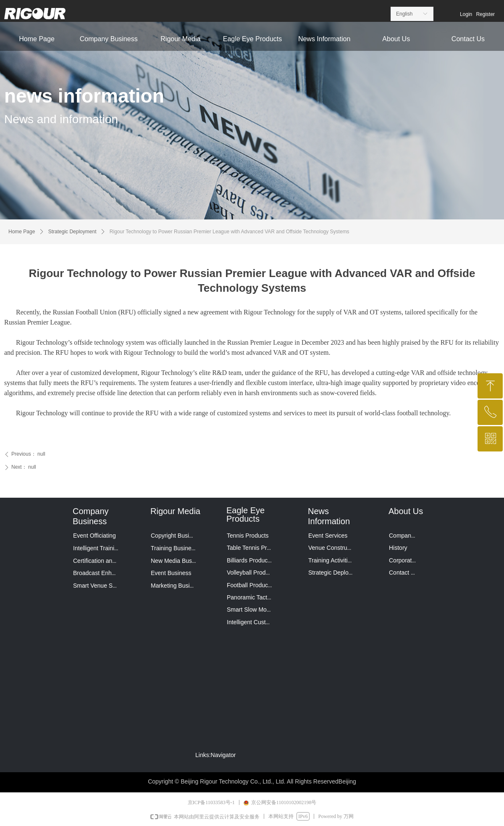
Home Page (22, 232)
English (404, 14)
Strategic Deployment (72, 232)
